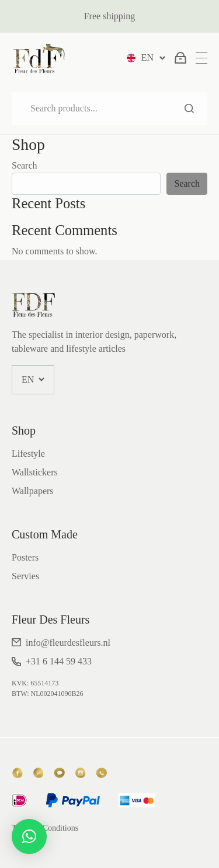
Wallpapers (33, 491)
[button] (29, 836)
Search (189, 108)
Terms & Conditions (45, 828)
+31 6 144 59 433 (59, 661)
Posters (25, 557)
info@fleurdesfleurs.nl (68, 643)
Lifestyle (28, 454)
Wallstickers (35, 472)
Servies (25, 576)
